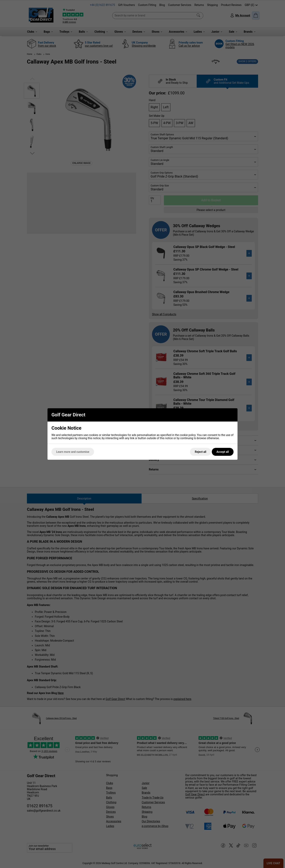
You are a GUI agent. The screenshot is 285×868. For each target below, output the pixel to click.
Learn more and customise (73, 452)
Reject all (200, 452)
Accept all (223, 452)
